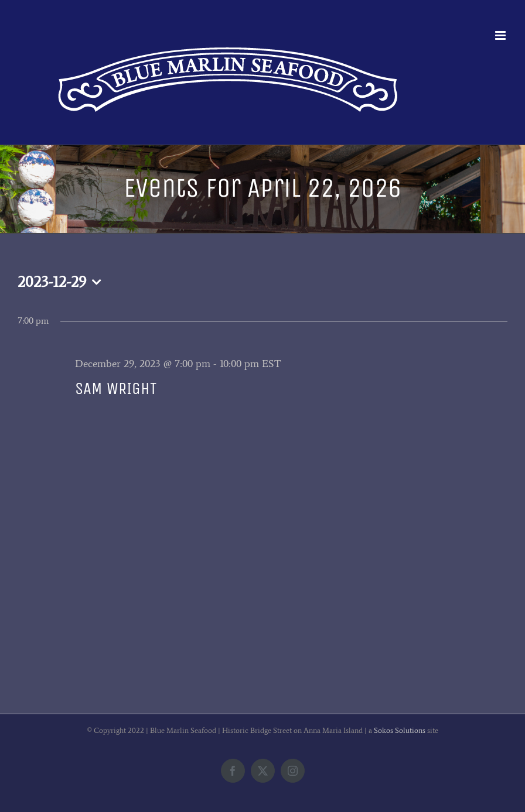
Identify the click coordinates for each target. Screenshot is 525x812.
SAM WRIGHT (116, 388)
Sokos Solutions (400, 730)
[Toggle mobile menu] (501, 35)
